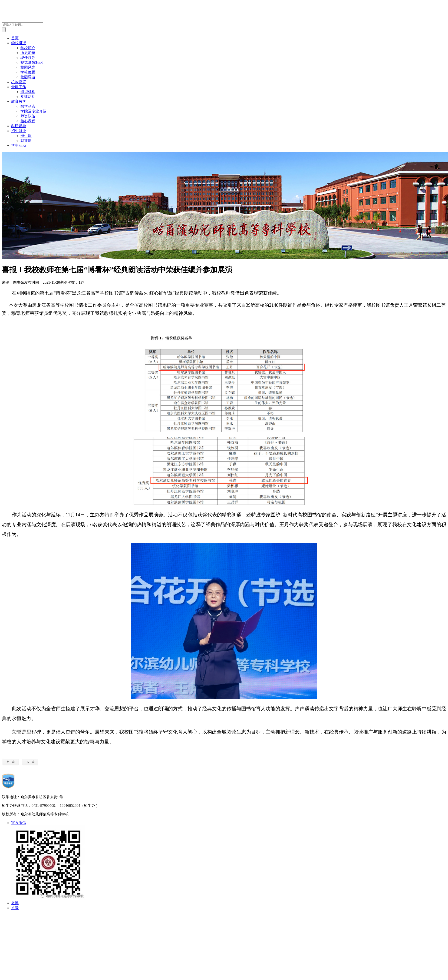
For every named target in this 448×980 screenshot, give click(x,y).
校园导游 (28, 77)
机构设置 (19, 82)
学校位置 (28, 72)
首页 (15, 38)
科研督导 (19, 126)
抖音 (15, 908)
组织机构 (28, 92)
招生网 (26, 136)
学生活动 (19, 145)
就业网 (26, 141)
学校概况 (19, 43)
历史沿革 (28, 53)
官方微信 (19, 823)
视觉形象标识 (32, 62)
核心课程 (28, 121)
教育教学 (19, 101)
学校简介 (28, 48)
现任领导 (28, 58)
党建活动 (28, 97)
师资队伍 (28, 116)
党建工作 (19, 87)
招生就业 (19, 131)
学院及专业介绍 (33, 111)
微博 (15, 903)
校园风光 (28, 67)
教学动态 (28, 106)
